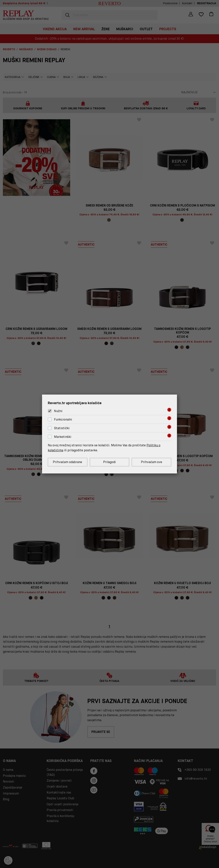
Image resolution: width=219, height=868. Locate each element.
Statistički (62, 428)
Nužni (58, 411)
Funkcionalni (63, 419)
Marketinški (63, 437)
